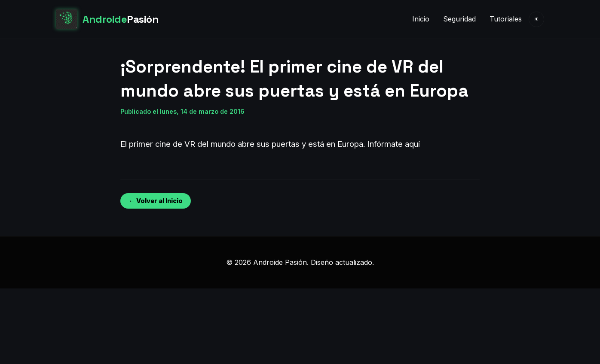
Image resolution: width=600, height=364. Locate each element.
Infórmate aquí (394, 144)
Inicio (421, 19)
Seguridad (459, 19)
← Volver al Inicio (155, 201)
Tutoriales (506, 19)
